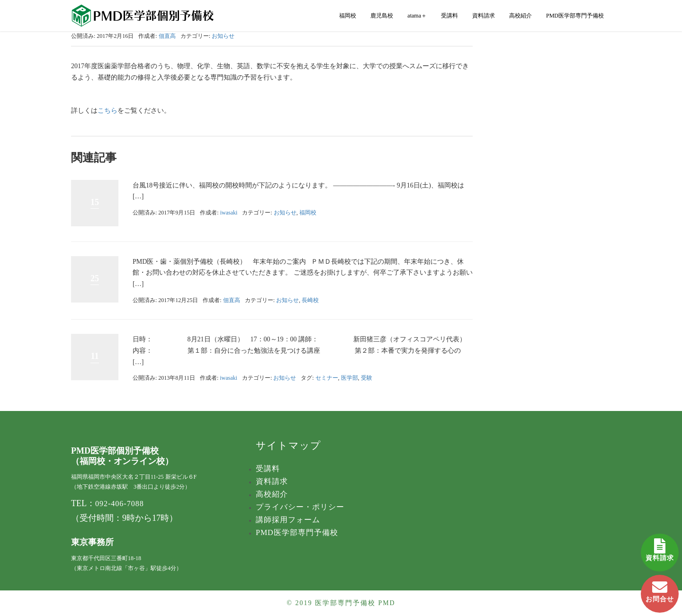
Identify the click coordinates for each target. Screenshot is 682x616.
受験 (367, 378)
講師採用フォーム (288, 520)
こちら (108, 111)
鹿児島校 (382, 16)
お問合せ (660, 589)
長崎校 (310, 300)
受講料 (449, 16)
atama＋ (417, 16)
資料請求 (660, 548)
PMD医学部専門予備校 (575, 16)
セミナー (327, 378)
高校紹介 (520, 16)
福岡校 (348, 16)
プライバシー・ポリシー (300, 507)
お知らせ (223, 36)
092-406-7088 (120, 504)
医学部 (350, 378)
